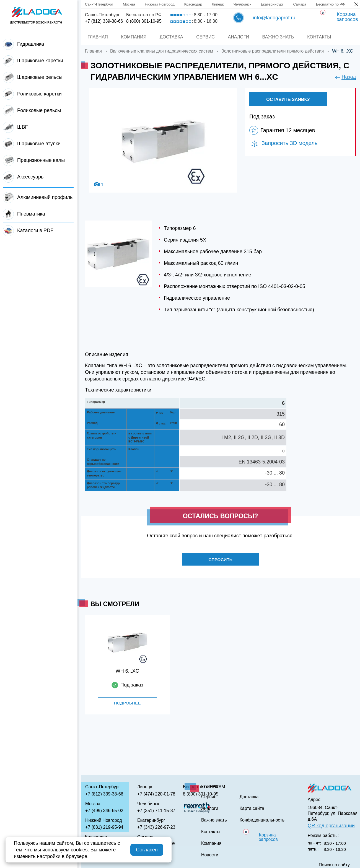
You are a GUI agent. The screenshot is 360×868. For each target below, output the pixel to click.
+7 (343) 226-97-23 (156, 827)
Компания (132, 37)
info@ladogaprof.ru (274, 18)
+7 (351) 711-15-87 (156, 811)
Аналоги (239, 37)
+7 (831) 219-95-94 (104, 827)
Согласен (147, 850)
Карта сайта (252, 809)
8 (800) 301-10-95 (144, 21)
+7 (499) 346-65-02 (104, 811)
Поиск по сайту (334, 865)
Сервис (205, 37)
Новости (210, 855)
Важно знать (280, 37)
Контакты (322, 37)
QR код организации (331, 826)
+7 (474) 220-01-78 (156, 794)
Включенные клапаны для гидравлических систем (162, 51)
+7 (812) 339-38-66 (104, 21)
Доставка (171, 37)
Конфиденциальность (262, 820)
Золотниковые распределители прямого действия (273, 51)
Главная (95, 37)
